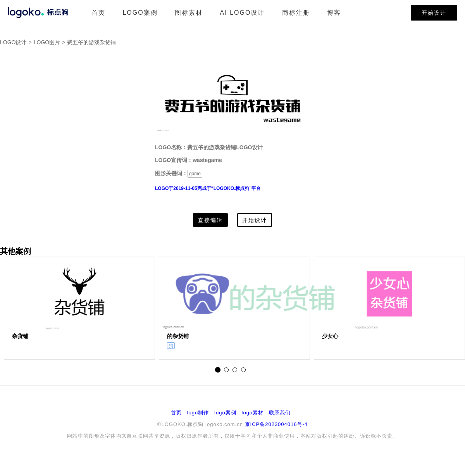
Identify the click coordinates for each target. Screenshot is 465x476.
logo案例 (225, 413)
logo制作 (198, 413)
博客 (334, 13)
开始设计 (434, 13)
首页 (98, 13)
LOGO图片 (47, 42)
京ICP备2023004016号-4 (276, 424)
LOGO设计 (13, 42)
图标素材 (189, 13)
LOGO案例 (140, 13)
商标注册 (296, 13)
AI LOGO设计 (243, 13)
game (195, 174)
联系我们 (280, 413)
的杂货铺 (178, 336)
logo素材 (253, 413)
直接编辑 (210, 220)
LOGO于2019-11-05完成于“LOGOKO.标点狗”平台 (208, 188)
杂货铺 (20, 336)
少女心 (330, 336)
